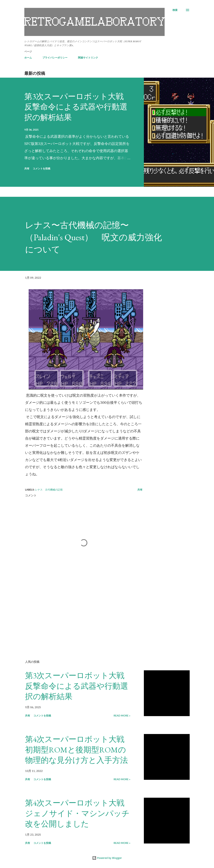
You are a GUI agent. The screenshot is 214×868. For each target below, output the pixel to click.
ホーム (28, 58)
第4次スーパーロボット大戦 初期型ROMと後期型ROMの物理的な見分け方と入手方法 (79, 750)
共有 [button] (27, 168)
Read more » (122, 715)
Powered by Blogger (107, 858)
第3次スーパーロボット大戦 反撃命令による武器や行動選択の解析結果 (78, 107)
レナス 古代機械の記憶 (49, 490)
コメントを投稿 (42, 168)
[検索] (175, 10)
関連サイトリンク (88, 58)
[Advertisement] (84, 615)
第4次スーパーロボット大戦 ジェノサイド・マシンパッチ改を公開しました (79, 813)
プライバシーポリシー (55, 58)
